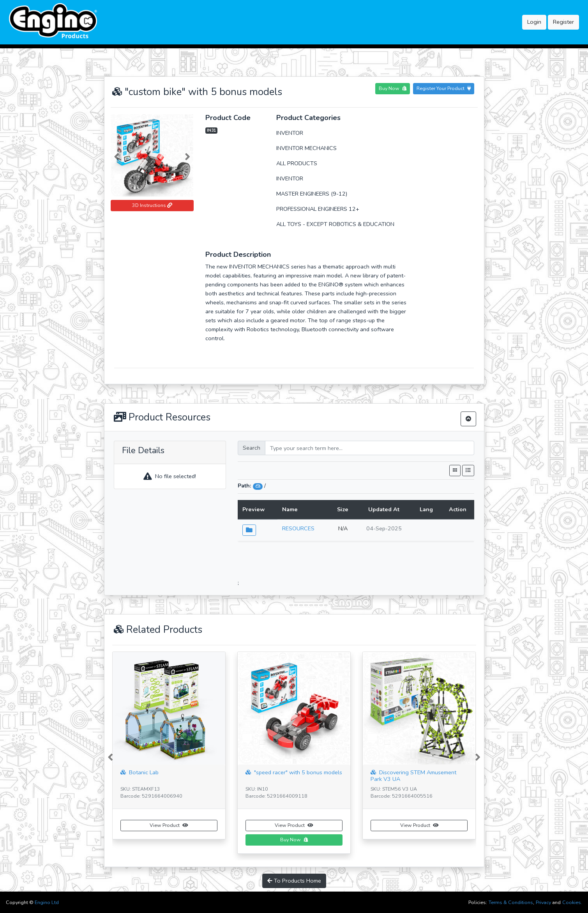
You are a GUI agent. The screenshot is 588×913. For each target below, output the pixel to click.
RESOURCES (298, 528)
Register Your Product (444, 88)
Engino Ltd (47, 902)
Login (534, 22)
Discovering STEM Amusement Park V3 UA (413, 774)
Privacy (543, 902)
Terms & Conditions (511, 902)
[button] (117, 155)
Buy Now (393, 88)
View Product (169, 825)
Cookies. (572, 902)
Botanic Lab (139, 773)
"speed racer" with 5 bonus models (294, 773)
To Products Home (294, 881)
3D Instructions (152, 205)
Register (563, 22)
